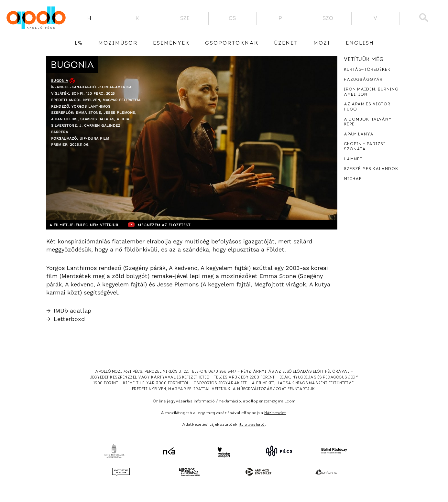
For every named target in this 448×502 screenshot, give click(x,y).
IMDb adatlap (69, 310)
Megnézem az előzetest (172, 225)
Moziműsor (118, 43)
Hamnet (353, 159)
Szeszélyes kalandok (371, 169)
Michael (354, 179)
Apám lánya (359, 134)
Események (171, 43)
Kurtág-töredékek (367, 70)
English (360, 43)
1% (79, 43)
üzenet (286, 43)
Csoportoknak (232, 43)
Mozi (322, 43)
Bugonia (60, 81)
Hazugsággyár (363, 80)
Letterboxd (66, 319)
